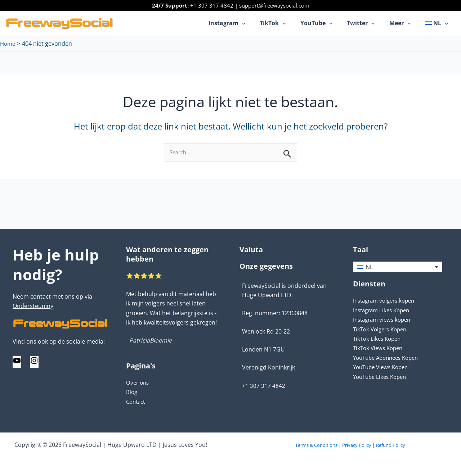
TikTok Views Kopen (380, 348)
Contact (137, 402)
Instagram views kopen (384, 320)
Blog (132, 392)
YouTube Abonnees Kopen (389, 358)
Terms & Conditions (316, 445)
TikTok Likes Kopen (379, 339)
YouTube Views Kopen (383, 367)
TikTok (286, 23)
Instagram (243, 23)
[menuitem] (438, 23)
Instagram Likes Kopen (384, 310)
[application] (258, 23)
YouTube (327, 23)
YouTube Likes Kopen (382, 377)
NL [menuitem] (369, 267)
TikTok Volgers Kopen (382, 329)
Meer (404, 23)
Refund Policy (391, 445)
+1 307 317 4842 (212, 5)
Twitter (368, 23)
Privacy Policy (357, 445)
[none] (398, 267)
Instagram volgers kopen (387, 301)
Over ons (138, 382)
